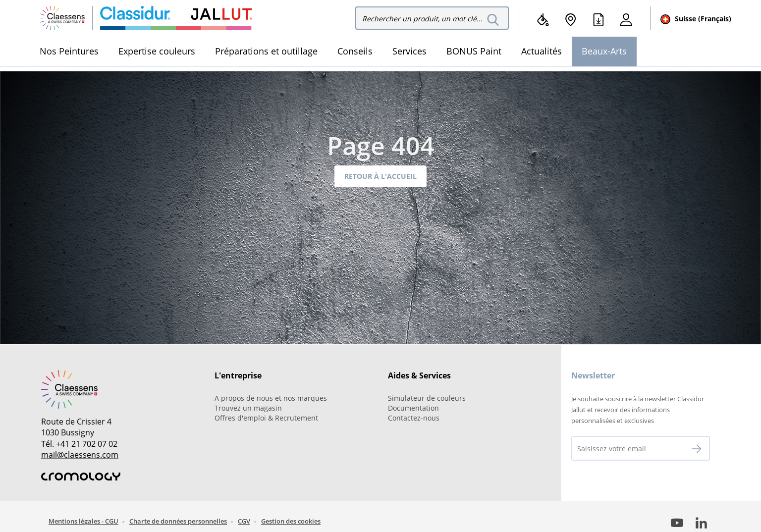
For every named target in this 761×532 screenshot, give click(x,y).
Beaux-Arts (604, 51)
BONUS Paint (474, 51)
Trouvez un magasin (248, 408)
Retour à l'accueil (380, 176)
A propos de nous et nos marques (271, 398)
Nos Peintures (69, 51)
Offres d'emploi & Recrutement (266, 418)
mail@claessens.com (80, 455)
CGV (244, 521)
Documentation (413, 408)
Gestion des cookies (291, 521)
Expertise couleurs (157, 51)
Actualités (542, 51)
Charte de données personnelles (178, 521)
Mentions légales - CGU (83, 521)
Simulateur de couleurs (427, 398)
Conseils (355, 51)
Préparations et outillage (266, 51)
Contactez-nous (414, 418)
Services (409, 51)
